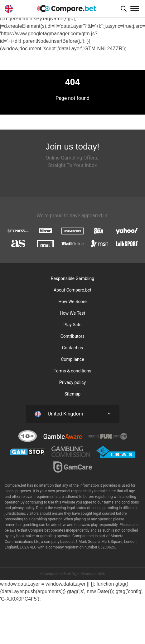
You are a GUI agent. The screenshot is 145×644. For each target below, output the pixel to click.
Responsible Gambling (72, 278)
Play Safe (73, 325)
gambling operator (55, 536)
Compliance (72, 359)
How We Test (73, 313)
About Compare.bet (72, 290)
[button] (123, 9)
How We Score (72, 302)
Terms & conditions (72, 371)
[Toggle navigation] (135, 9)
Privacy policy (72, 382)
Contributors (73, 336)
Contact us (72, 348)
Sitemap (72, 394)
